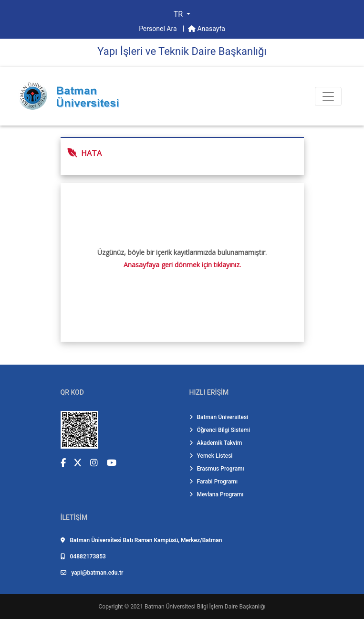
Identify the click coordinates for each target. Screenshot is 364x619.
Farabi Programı (214, 482)
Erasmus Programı (217, 469)
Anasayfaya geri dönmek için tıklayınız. (182, 265)
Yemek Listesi (211, 456)
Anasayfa (207, 29)
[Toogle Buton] (328, 96)
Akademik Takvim (216, 443)
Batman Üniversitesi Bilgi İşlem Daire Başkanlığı (205, 607)
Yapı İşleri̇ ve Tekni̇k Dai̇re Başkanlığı (182, 51)
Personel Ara (159, 29)
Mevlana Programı (217, 494)
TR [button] (179, 14)
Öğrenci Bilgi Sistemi (220, 430)
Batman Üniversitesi (219, 417)
